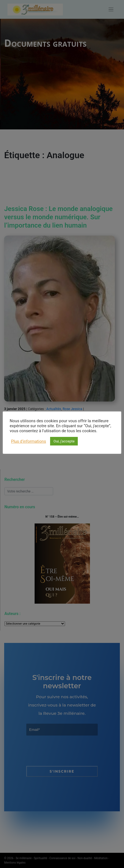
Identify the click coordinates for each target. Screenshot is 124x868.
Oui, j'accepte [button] (64, 441)
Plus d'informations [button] (29, 441)
